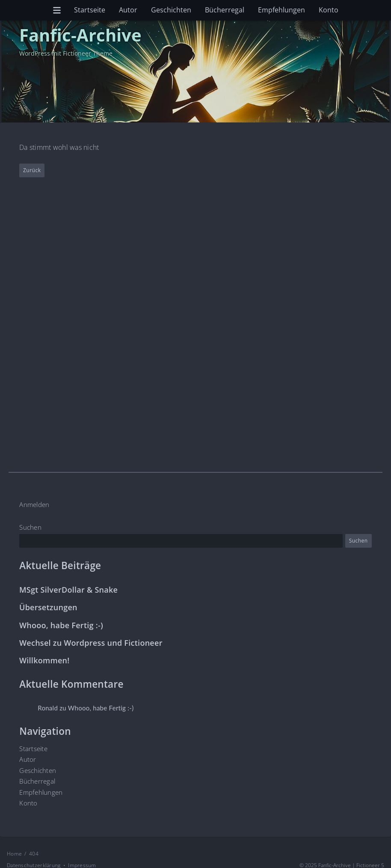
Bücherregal (225, 10)
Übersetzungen (48, 607)
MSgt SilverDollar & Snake (68, 590)
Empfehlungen (281, 10)
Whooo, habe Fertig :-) (61, 625)
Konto (329, 10)
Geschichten (171, 10)
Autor (128, 10)
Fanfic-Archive (80, 35)
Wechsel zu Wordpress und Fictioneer (91, 643)
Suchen (30, 527)
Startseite (90, 10)
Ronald (48, 708)
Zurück (32, 170)
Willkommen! (44, 661)
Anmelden (34, 504)
